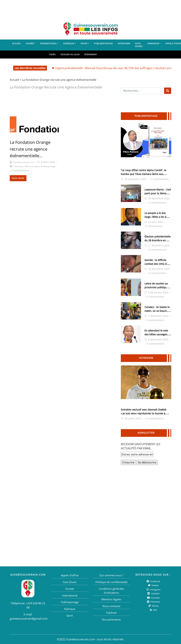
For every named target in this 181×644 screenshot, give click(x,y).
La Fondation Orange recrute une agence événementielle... (30, 149)
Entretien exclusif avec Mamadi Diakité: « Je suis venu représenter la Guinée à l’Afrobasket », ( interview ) (144, 413)
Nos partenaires (111, 619)
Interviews (124, 43)
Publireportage (103, 43)
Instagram (153, 590)
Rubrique (69, 43)
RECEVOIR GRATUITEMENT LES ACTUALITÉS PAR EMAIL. (141, 446)
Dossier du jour (70, 54)
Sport (84, 43)
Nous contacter (111, 606)
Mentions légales (111, 599)
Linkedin (153, 594)
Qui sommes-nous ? (111, 575)
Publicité (111, 613)
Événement (91, 54)
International (48, 43)
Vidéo (53, 54)
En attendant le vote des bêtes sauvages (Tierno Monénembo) (157, 334)
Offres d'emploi (32, 166)
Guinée (30, 43)
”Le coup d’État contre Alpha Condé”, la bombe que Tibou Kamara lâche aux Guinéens (143, 174)
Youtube (153, 598)
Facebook (153, 581)
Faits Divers (139, 45)
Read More (18, 178)
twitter (153, 585)
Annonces (153, 43)
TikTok (153, 606)
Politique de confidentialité (111, 582)
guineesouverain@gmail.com (29, 619)
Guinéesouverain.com (24, 162)
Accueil (17, 43)
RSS (153, 610)
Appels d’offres (70, 575)
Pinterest (153, 602)
